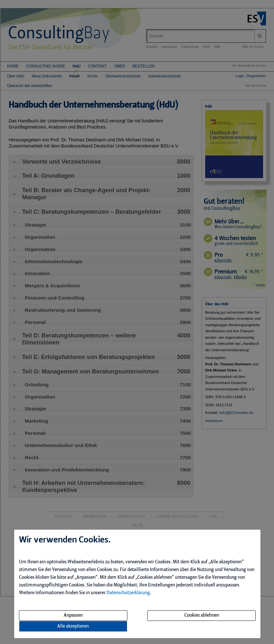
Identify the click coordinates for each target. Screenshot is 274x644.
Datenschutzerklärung (128, 593)
